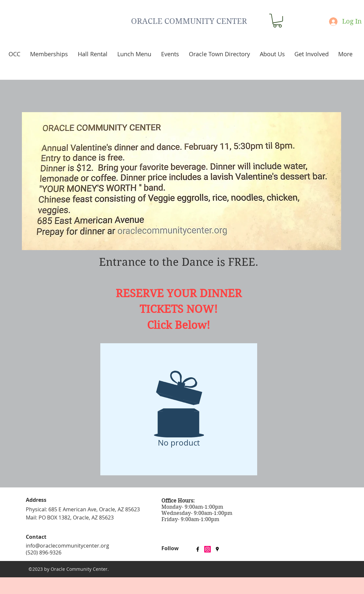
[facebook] (198, 549)
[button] (277, 21)
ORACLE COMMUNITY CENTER (189, 21)
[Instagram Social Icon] (207, 549)
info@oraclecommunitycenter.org (67, 546)
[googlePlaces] (217, 549)
